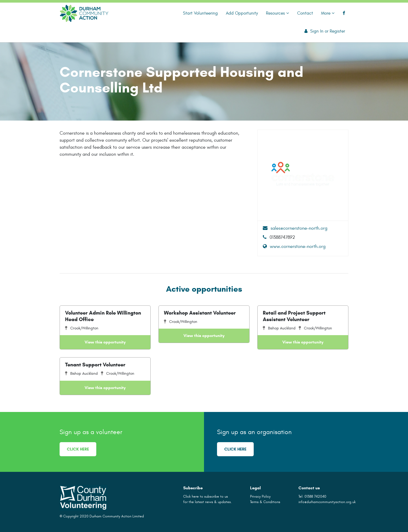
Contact (305, 13)
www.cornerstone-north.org (294, 246)
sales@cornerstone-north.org (295, 228)
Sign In (317, 31)
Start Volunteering (200, 13)
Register (337, 31)
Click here (78, 449)
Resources (278, 13)
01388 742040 (315, 496)
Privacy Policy (260, 496)
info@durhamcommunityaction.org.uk (327, 502)
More (328, 13)
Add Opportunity (242, 13)
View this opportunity (105, 342)
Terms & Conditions (265, 502)
